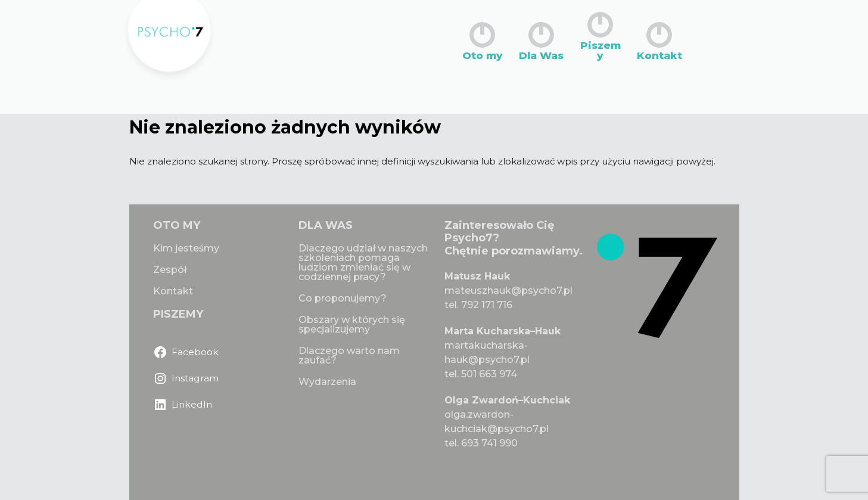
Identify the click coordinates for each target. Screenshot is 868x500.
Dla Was (541, 41)
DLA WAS (326, 225)
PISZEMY (178, 314)
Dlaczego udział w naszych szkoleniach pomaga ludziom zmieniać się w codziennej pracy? (363, 263)
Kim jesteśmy (186, 248)
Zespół (170, 270)
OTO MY (177, 225)
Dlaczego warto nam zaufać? (349, 355)
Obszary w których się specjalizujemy (352, 324)
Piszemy (601, 36)
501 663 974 (489, 374)
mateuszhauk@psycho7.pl (508, 291)
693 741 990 (489, 443)
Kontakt (659, 41)
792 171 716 (487, 305)
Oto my (483, 41)
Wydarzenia (327, 382)
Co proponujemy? (343, 298)
